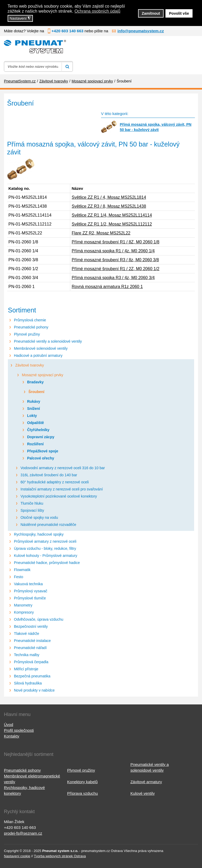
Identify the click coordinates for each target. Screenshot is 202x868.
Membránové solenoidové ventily (41, 348)
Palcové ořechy (41, 458)
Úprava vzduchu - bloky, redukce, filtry (45, 548)
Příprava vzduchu (82, 793)
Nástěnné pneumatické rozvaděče (48, 525)
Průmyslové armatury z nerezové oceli (45, 541)
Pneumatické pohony (31, 327)
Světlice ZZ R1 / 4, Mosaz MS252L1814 (109, 197)
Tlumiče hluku (32, 503)
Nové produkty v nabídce (34, 690)
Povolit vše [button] (179, 13)
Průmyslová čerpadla (31, 662)
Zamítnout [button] (151, 13)
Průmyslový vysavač (31, 591)
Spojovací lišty (32, 510)
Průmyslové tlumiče (30, 598)
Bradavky (35, 382)
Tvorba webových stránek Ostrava (60, 856)
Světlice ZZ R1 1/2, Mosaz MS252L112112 (112, 224)
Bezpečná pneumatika (32, 676)
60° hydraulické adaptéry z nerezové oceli (55, 482)
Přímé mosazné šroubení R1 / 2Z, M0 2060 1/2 (115, 269)
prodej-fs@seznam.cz (23, 833)
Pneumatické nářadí (30, 648)
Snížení (34, 409)
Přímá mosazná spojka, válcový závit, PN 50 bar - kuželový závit (155, 127)
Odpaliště (36, 423)
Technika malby (27, 655)
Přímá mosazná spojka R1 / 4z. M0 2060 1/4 (113, 251)
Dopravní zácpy (41, 437)
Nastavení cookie (17, 856)
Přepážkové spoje (43, 451)
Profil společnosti (19, 730)
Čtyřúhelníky (38, 430)
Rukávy (34, 401)
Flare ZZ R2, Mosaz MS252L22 (101, 233)
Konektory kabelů (82, 782)
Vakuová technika (28, 584)
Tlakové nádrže (27, 634)
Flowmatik (22, 570)
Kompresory (24, 612)
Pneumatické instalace (32, 641)
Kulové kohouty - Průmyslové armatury (46, 556)
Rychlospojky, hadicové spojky (39, 534)
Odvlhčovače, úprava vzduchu (39, 619)
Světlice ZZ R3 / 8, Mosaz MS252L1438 (109, 206)
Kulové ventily (143, 793)
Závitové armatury (146, 782)
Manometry (23, 605)
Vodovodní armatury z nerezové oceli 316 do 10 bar (63, 468)
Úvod (9, 725)
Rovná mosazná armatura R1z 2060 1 (107, 287)
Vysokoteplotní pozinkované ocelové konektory (59, 496)
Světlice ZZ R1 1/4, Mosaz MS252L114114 (112, 215)
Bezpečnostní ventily (31, 626)
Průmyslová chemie (30, 320)
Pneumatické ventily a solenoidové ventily (48, 341)
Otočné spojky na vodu (39, 517)
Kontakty (12, 736)
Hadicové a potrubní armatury (38, 355)
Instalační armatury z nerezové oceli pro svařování (62, 489)
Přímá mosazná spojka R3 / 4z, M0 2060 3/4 (113, 278)
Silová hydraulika (28, 683)
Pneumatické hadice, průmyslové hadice (47, 563)
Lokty (32, 416)
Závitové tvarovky (30, 365)
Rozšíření (35, 444)
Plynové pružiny (27, 334)
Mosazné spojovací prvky (42, 375)
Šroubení (36, 392)
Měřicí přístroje (26, 669)
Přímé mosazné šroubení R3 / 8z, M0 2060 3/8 (115, 260)
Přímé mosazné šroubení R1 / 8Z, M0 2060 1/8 (115, 242)
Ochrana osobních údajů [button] (97, 11)
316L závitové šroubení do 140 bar (49, 475)
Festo (19, 577)
